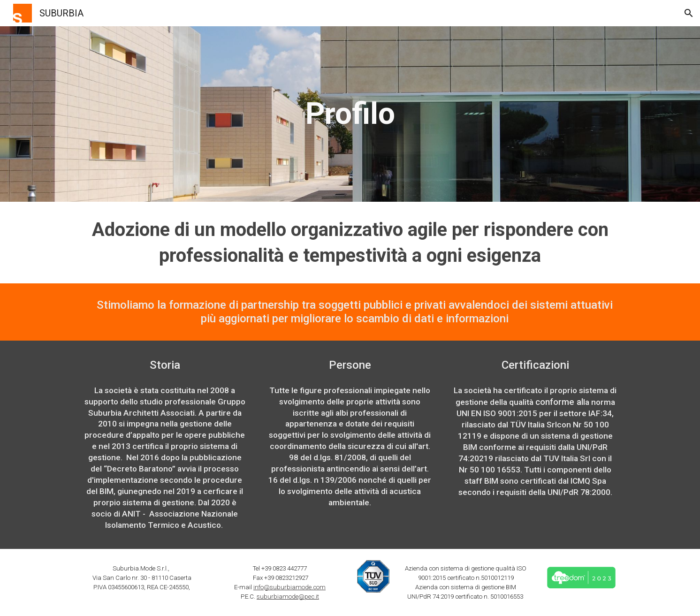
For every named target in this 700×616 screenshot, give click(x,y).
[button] (689, 13)
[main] (350, 114)
